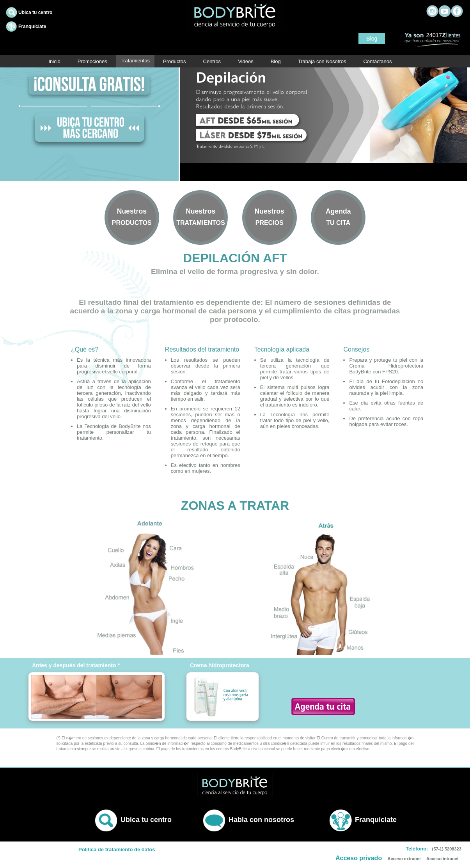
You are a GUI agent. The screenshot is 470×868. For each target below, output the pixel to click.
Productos (175, 61)
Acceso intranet (443, 859)
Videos (246, 61)
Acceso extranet (404, 859)
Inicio (54, 61)
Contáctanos (377, 61)
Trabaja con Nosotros (322, 61)
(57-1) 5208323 (447, 849)
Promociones (92, 61)
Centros (212, 61)
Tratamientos (135, 61)
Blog (372, 39)
